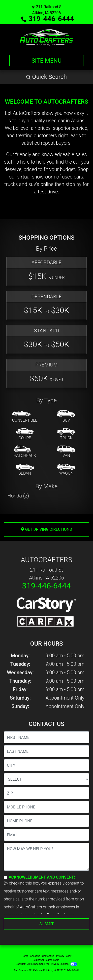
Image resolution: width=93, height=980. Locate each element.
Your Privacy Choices (61, 964)
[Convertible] (25, 417)
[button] (46, 77)
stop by (73, 184)
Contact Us (48, 956)
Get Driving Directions (46, 529)
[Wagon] (66, 470)
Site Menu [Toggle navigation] (47, 61)
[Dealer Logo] (46, 37)
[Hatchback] (25, 452)
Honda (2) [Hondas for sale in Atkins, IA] (18, 496)
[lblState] (46, 779)
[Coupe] (25, 434)
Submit (46, 924)
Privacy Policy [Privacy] (64, 956)
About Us (35, 956)
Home (25, 956)
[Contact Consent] (5, 877)
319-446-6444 (51, 19)
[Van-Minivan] (66, 452)
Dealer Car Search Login (46, 960)
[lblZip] (46, 793)
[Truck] (66, 434)
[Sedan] (25, 470)
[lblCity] (46, 765)
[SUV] (66, 417)
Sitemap (39, 964)
